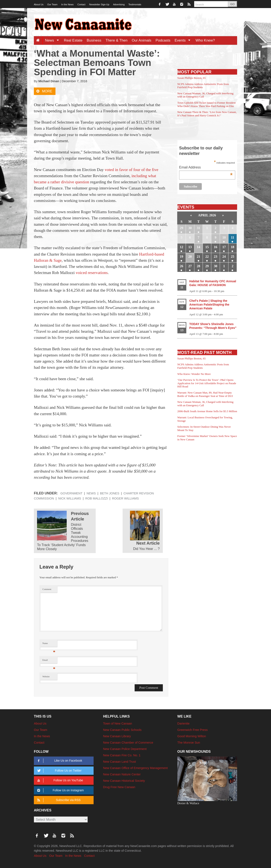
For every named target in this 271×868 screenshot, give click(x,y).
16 (216, 247)
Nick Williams (70, 498)
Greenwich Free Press (193, 730)
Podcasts (163, 40)
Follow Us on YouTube (59, 780)
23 (216, 257)
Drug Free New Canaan (119, 787)
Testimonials (135, 4)
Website (46, 677)
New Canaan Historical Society (124, 781)
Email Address (206, 168)
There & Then (117, 40)
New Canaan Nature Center (122, 774)
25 (232, 257)
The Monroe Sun (189, 743)
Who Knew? (205, 40)
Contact (81, 4)
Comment (47, 589)
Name (49, 644)
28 (199, 266)
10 (224, 237)
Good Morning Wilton (192, 736)
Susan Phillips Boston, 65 (192, 78)
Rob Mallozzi (97, 498)
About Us (39, 4)
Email (49, 661)
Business (94, 40)
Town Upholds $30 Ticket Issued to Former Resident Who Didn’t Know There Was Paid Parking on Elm (207, 104)
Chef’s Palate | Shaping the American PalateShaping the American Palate (209, 305)
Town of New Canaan (118, 723)
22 (207, 257)
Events (184, 40)
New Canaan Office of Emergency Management (135, 768)
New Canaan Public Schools (122, 730)
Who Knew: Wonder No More (194, 374)
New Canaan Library (117, 736)
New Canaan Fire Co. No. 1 (122, 755)
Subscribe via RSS (58, 800)
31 (199, 228)
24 (224, 257)
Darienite (184, 723)
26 (181, 266)
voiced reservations (92, 273)
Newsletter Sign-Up (99, 4)
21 (199, 257)
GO (232, 4)
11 (233, 237)
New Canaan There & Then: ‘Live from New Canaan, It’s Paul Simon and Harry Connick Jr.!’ (207, 114)
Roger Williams (125, 498)
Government (71, 493)
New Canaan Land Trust (120, 762)
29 (181, 228)
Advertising (119, 4)
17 (224, 247)
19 (181, 257)
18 (232, 247)
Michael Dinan (49, 81)
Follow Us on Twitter (59, 771)
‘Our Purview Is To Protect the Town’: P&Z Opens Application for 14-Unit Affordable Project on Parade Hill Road (207, 383)
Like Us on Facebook (59, 761)
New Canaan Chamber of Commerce (128, 743)
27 (190, 266)
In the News (67, 4)
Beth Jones (110, 493)
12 (181, 247)
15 (207, 247)
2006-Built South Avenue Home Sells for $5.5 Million (207, 411)
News (53, 40)
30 (190, 228)
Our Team (52, 4)
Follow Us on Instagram (60, 790)
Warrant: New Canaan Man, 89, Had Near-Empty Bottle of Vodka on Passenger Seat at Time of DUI (205, 394)
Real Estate (73, 40)
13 (190, 247)
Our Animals (142, 40)
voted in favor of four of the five (132, 170)
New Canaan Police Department (125, 749)
